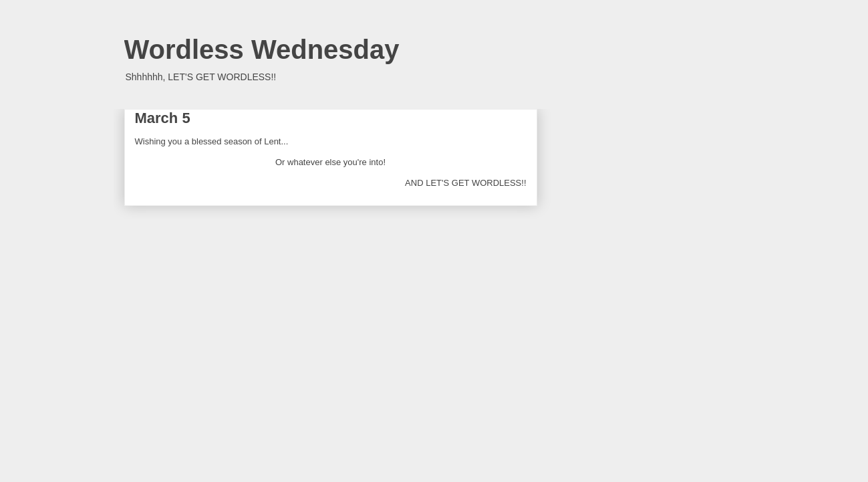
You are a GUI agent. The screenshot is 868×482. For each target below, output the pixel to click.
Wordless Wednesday (262, 49)
